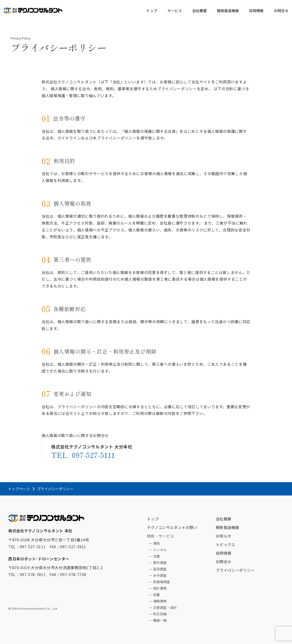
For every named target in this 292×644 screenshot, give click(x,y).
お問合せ (281, 11)
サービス (175, 11)
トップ (152, 11)
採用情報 (256, 11)
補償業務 (160, 601)
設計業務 (160, 588)
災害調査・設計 (165, 607)
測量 (157, 595)
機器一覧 (160, 620)
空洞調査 (160, 569)
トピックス (226, 544)
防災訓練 (160, 614)
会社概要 (200, 11)
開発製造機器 (228, 11)
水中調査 (160, 575)
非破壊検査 (162, 582)
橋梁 (157, 543)
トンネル (160, 550)
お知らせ (224, 536)
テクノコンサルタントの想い (172, 527)
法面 (157, 556)
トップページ (19, 489)
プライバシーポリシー (235, 570)
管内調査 (160, 562)
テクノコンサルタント (33, 9)
